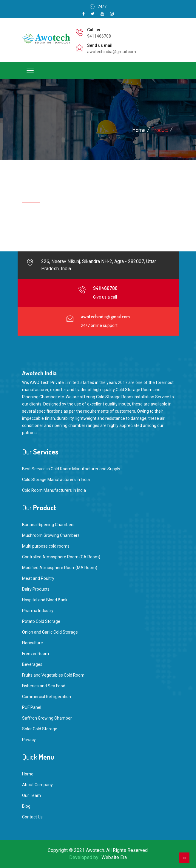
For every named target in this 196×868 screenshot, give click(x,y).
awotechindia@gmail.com (112, 52)
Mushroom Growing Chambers (51, 535)
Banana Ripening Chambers (48, 525)
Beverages (32, 664)
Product (160, 130)
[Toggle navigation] (30, 70)
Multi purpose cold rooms (46, 546)
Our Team (31, 795)
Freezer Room (36, 654)
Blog (26, 806)
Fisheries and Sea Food (44, 686)
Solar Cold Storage (40, 729)
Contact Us (32, 817)
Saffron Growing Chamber (47, 718)
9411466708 (99, 36)
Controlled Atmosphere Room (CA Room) (61, 557)
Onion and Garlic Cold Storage (50, 632)
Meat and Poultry (38, 578)
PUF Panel (32, 707)
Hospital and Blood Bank (45, 600)
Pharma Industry (38, 611)
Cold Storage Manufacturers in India (56, 480)
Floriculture (33, 643)
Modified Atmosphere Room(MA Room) (60, 568)
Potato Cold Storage (41, 621)
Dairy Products (36, 589)
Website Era (114, 857)
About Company (37, 785)
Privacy (29, 740)
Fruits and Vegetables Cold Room (53, 675)
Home (28, 774)
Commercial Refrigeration (47, 697)
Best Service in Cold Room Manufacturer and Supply (71, 469)
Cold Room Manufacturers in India (54, 490)
